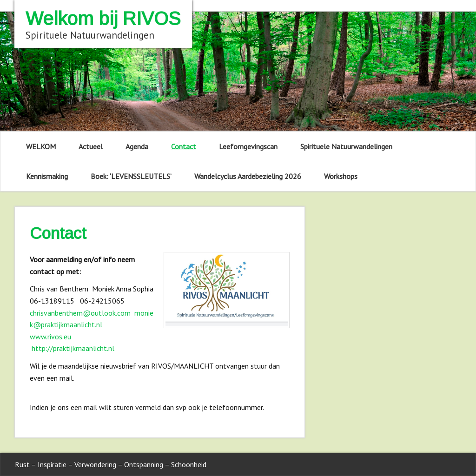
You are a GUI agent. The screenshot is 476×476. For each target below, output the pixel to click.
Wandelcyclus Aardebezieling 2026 (248, 176)
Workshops (341, 176)
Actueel (91, 146)
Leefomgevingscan (248, 146)
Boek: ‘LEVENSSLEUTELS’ (131, 176)
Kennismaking (47, 176)
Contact (184, 146)
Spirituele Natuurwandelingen (346, 146)
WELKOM (41, 146)
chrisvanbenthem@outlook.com (80, 313)
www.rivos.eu (50, 337)
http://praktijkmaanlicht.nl (73, 348)
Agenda (137, 146)
